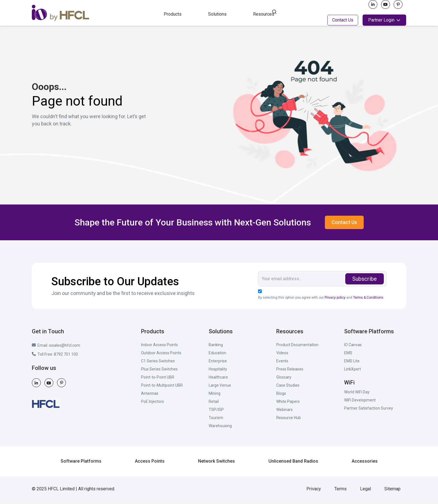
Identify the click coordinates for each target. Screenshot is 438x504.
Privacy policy (335, 302)
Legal (366, 494)
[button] (173, 14)
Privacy (314, 494)
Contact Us (343, 20)
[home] (93, 13)
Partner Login (381, 20)
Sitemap (392, 494)
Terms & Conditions (368, 302)
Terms (341, 494)
